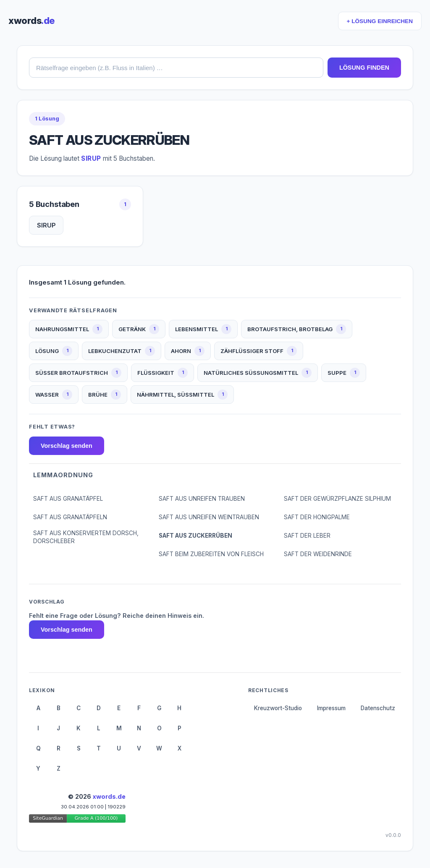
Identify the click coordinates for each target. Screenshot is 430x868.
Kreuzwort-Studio (278, 708)
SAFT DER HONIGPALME (317, 517)
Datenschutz (378, 708)
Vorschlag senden (67, 446)
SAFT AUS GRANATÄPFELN (70, 517)
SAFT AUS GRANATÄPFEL (68, 499)
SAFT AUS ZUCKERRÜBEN (195, 536)
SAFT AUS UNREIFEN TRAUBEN (202, 499)
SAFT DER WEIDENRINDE (318, 554)
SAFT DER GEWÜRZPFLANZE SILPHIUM (337, 499)
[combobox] (176, 68)
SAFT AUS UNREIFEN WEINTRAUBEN (209, 517)
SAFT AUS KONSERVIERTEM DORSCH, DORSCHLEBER (86, 537)
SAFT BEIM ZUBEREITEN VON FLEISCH (211, 554)
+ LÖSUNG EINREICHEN (380, 21)
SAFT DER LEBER (307, 536)
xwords (31, 21)
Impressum (331, 708)
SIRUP (46, 225)
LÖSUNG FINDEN (364, 68)
